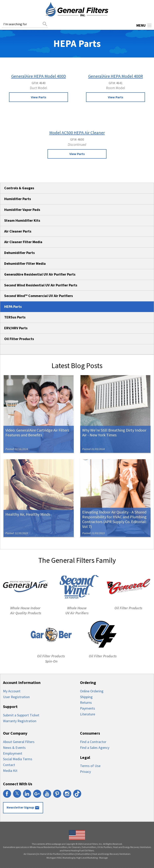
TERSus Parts (15, 317)
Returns (86, 702)
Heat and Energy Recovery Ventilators (111, 854)
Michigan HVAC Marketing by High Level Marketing (72, 858)
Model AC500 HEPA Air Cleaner (77, 133)
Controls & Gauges (19, 188)
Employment (13, 753)
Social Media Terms (18, 759)
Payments (88, 708)
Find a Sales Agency (95, 748)
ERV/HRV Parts (16, 328)
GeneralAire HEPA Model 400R (116, 76)
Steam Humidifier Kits (22, 220)
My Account (12, 691)
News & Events (14, 748)
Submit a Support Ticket (21, 715)
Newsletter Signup (23, 808)
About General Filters (19, 742)
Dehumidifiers (84, 854)
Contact (9, 765)
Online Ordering (92, 691)
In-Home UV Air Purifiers (49, 854)
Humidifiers (69, 854)
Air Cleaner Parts (18, 231)
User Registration (16, 697)
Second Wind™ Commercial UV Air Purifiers (38, 296)
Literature (88, 714)
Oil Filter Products (19, 339)
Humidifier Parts (18, 199)
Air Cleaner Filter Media (23, 242)
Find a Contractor (93, 742)
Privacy (85, 772)
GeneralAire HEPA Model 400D (39, 76)
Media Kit (10, 771)
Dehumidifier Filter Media (25, 263)
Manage (103, 858)
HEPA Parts (13, 307)
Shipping (86, 697)
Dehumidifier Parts (19, 253)
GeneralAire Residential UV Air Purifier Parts (40, 274)
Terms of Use (90, 766)
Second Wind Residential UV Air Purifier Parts (41, 285)
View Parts (39, 97)
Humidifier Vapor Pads (22, 210)
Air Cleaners (30, 854)
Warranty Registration (20, 721)
